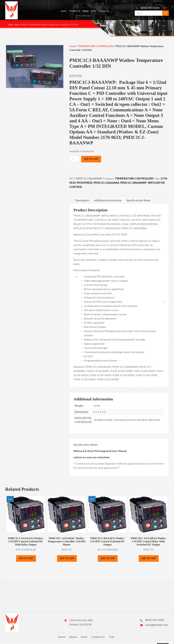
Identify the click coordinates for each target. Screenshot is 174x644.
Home (73, 46)
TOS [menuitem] (111, 637)
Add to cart (91, 159)
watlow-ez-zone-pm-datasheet (92, 457)
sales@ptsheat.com (157, 625)
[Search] (165, 13)
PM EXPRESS (85, 183)
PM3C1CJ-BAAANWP (134, 183)
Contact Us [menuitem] (98, 637)
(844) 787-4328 (150, 8)
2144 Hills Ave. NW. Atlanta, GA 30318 (81, 622)
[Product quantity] (74, 159)
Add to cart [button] (26, 558)
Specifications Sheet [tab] (138, 200)
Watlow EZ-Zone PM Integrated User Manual (100, 451)
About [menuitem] (73, 637)
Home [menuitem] (62, 637)
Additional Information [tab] (108, 200)
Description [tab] (82, 200)
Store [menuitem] (84, 637)
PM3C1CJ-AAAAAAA (106, 183)
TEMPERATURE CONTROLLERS (96, 46)
